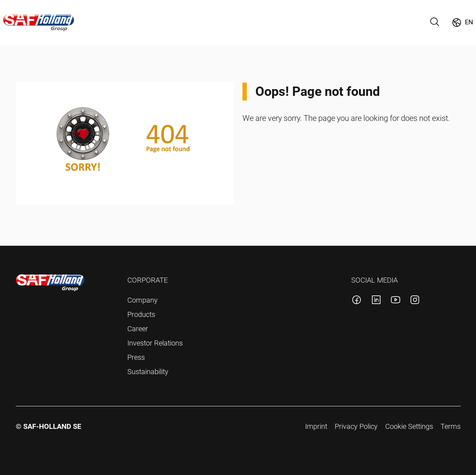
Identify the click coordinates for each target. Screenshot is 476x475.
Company (143, 300)
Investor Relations (155, 343)
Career (138, 329)
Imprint (316, 426)
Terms (451, 426)
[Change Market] (462, 23)
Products (141, 314)
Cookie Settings (409, 426)
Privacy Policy (356, 426)
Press (136, 357)
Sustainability (148, 372)
